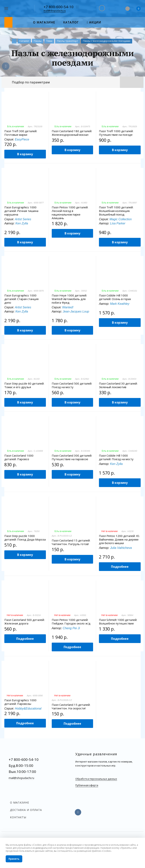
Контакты (18, 817)
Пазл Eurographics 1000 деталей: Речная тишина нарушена (21, 211)
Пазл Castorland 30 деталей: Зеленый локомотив (118, 385)
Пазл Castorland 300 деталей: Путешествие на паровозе (72, 457)
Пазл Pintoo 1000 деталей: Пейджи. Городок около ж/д (71, 622)
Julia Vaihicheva (121, 548)
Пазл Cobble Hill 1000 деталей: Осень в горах (115, 297)
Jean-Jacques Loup (76, 311)
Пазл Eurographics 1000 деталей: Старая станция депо (21, 299)
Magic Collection (121, 219)
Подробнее (120, 567)
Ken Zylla (22, 223)
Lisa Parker (118, 223)
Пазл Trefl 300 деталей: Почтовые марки (21, 133)
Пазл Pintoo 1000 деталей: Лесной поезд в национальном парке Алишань (70, 213)
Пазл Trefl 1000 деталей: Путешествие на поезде (116, 133)
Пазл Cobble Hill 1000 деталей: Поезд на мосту (116, 457)
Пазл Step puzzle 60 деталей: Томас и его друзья (24, 385)
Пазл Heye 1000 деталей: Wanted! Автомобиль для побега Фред (69, 299)
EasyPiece (22, 139)
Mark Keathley (120, 304)
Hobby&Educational (28, 709)
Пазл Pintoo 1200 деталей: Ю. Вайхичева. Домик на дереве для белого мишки (119, 539)
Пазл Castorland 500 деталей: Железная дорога (24, 622)
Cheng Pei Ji (71, 628)
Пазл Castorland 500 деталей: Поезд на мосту (72, 385)
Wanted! (68, 307)
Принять (14, 859)
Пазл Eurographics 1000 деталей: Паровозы (20, 702)
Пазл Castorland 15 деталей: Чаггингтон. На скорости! (71, 707)
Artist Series (23, 219)
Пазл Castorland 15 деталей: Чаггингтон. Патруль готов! (71, 542)
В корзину (25, 154)
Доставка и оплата (26, 810)
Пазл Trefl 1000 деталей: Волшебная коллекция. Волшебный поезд (116, 211)
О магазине (20, 802)
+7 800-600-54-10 (59, 7)
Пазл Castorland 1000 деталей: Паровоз (19, 457)
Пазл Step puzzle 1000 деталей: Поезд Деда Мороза (25, 538)
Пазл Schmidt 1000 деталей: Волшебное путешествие (118, 622)
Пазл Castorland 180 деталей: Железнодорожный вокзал (72, 133)
